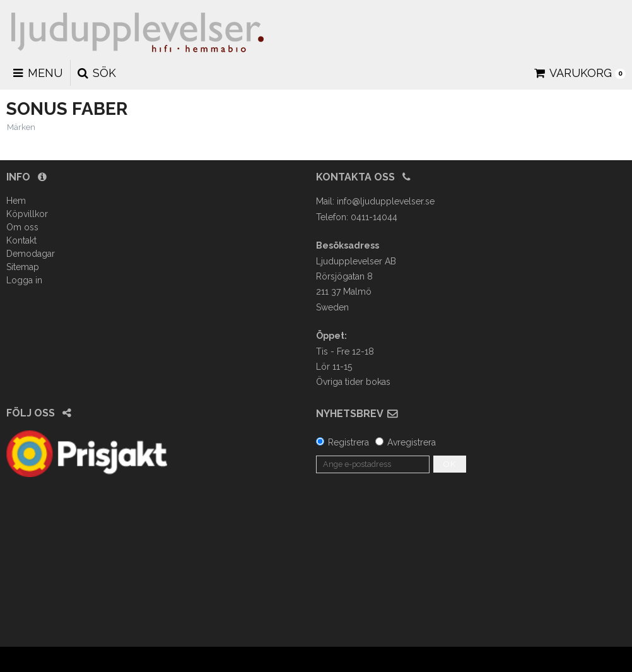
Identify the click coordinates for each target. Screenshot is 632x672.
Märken (21, 127)
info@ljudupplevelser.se (386, 201)
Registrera (348, 442)
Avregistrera (412, 442)
